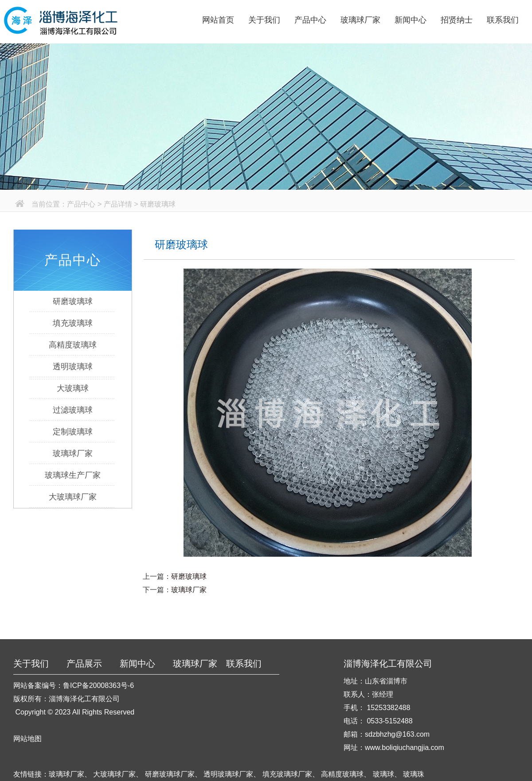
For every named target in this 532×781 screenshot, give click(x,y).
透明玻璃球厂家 (228, 774)
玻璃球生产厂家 (73, 475)
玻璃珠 (414, 774)
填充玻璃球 (73, 323)
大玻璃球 (73, 388)
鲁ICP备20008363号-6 (98, 685)
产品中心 (310, 20)
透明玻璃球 (73, 367)
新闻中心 (411, 20)
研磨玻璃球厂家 (170, 774)
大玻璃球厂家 (73, 497)
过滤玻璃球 (73, 410)
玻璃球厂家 (360, 20)
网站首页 (218, 20)
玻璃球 (383, 774)
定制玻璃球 (73, 432)
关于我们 (264, 20)
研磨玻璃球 (73, 301)
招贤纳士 (457, 20)
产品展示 (84, 664)
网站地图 (27, 739)
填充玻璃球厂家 (287, 774)
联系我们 (503, 20)
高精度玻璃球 (73, 345)
